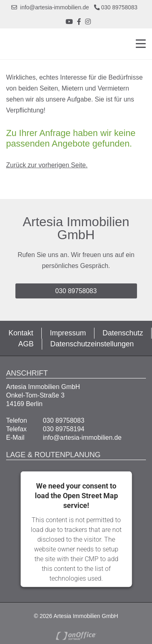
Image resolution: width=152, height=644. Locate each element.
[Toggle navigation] (138, 44)
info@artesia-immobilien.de (50, 7)
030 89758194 (64, 429)
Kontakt (21, 333)
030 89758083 (116, 7)
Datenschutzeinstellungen (92, 344)
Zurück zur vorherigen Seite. (47, 165)
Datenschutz (123, 333)
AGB (26, 344)
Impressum (68, 333)
